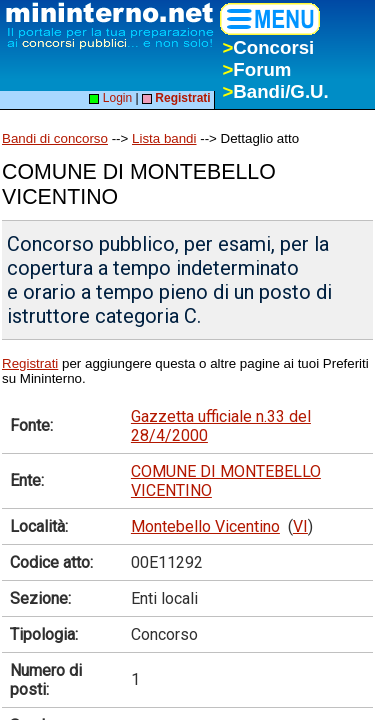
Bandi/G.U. (275, 91)
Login (110, 98)
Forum (256, 69)
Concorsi (268, 47)
